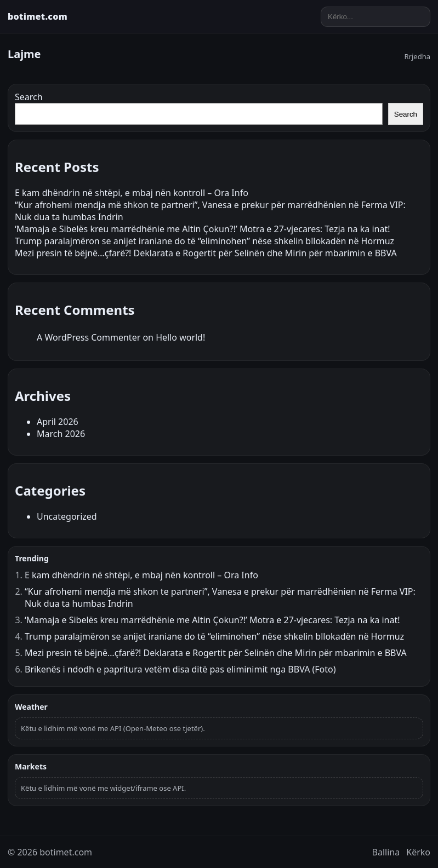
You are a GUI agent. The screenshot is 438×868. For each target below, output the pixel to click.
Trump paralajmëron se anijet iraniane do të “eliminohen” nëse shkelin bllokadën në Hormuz (204, 241)
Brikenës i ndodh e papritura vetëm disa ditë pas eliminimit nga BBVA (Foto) (180, 669)
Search (29, 97)
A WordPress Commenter (89, 337)
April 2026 (58, 422)
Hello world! (180, 337)
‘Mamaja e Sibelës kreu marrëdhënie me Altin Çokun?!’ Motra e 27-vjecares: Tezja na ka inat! (203, 229)
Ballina (386, 852)
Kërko (418, 852)
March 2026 (61, 434)
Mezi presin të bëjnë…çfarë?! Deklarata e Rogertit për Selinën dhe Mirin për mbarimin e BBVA (206, 253)
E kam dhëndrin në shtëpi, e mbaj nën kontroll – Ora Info (132, 193)
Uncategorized (67, 516)
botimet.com (38, 16)
